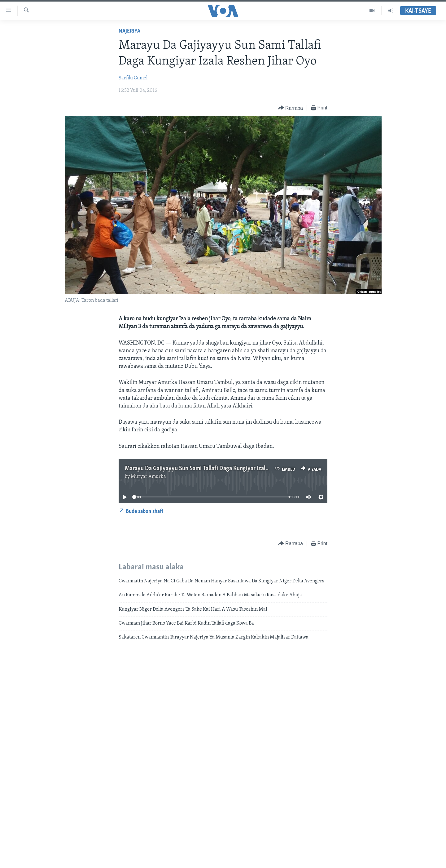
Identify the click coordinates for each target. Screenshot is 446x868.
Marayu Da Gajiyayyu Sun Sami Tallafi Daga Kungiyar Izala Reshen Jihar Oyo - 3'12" (226, 469)
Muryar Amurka (148, 477)
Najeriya (129, 31)
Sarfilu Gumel (133, 78)
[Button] (291, 108)
